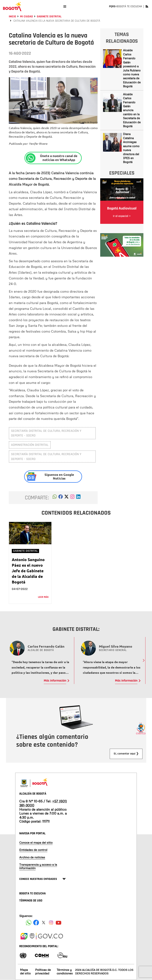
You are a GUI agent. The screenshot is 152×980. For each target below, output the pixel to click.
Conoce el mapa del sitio (36, 843)
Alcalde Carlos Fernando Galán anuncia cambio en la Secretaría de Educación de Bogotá (132, 110)
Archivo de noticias (32, 857)
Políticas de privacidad (43, 972)
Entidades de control (33, 850)
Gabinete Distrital (49, 17)
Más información (55, 681)
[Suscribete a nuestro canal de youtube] (59, 923)
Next (144, 660)
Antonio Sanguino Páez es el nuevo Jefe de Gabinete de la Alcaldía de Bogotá (28, 571)
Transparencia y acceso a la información (38, 866)
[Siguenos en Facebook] (29, 923)
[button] (55, 498)
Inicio (12, 17)
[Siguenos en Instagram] (51, 923)
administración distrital (30, 445)
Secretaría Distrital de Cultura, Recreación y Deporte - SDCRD (46, 433)
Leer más (43, 597)
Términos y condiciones (65, 972)
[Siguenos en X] (44, 923)
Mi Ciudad (26, 17)
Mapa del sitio (25, 972)
